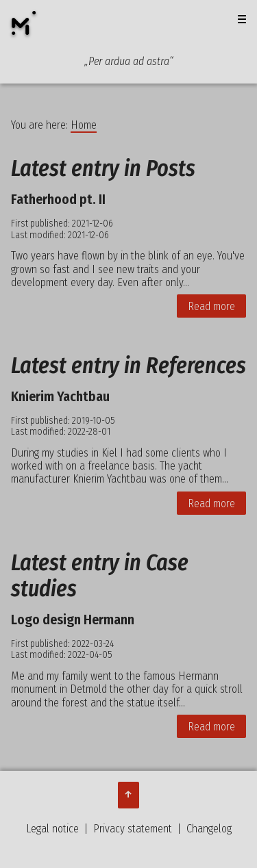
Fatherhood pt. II (58, 199)
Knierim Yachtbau (60, 396)
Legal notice (52, 829)
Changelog (209, 829)
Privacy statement (133, 829)
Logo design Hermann (73, 620)
